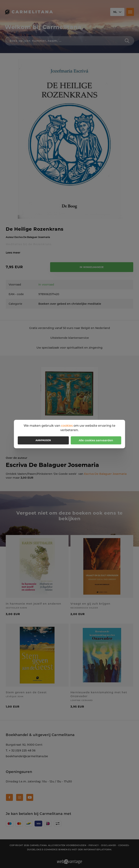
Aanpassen (43, 440)
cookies (67, 426)
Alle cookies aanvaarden (96, 440)
